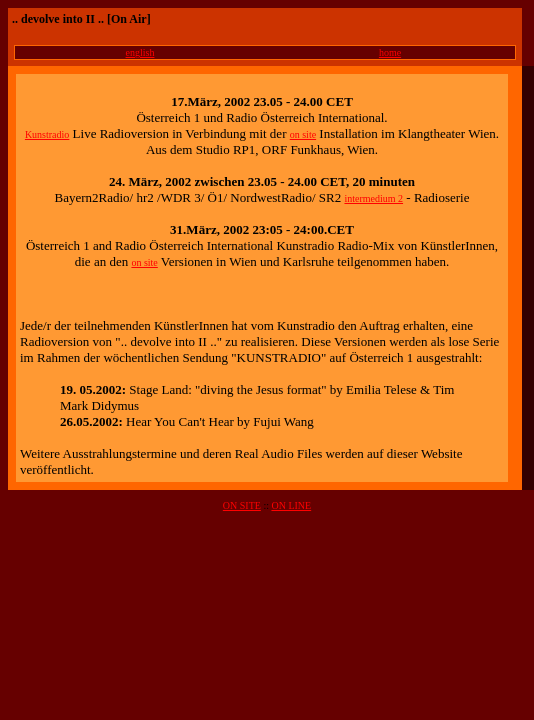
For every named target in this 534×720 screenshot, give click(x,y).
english (140, 52)
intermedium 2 (373, 198)
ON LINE (291, 505)
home (390, 52)
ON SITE (242, 505)
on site (303, 134)
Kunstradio (47, 134)
